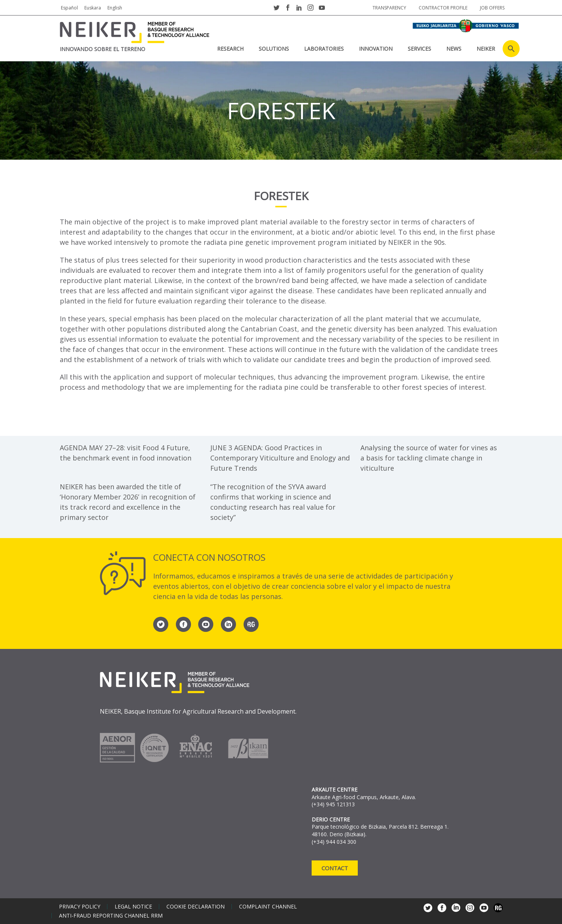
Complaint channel (268, 907)
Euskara (93, 8)
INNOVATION (376, 49)
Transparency (389, 8)
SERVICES (419, 49)
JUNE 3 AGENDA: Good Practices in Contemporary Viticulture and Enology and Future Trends (280, 458)
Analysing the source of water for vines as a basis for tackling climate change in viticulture (429, 458)
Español (69, 8)
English (115, 8)
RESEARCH (230, 49)
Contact (335, 868)
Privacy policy (80, 907)
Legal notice (133, 907)
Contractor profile (443, 8)
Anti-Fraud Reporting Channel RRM (111, 916)
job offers (492, 8)
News (454, 49)
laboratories (324, 49)
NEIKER (486, 49)
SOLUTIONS (274, 49)
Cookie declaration (196, 907)
